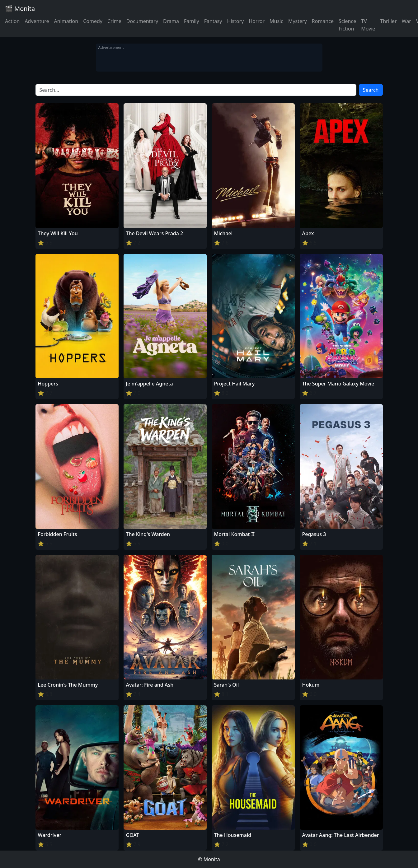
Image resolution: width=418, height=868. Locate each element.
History (235, 21)
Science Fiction (347, 25)
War (406, 21)
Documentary (142, 21)
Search (371, 90)
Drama (171, 21)
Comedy (93, 21)
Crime (114, 21)
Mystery (298, 21)
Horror (257, 21)
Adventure (37, 21)
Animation (66, 21)
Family (192, 21)
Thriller (388, 21)
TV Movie (368, 25)
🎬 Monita (20, 9)
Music (276, 21)
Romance (323, 21)
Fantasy (213, 21)
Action (12, 21)
